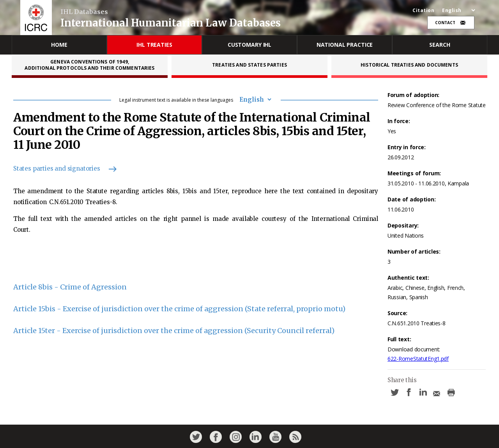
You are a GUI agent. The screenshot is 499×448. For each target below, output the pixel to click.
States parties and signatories (61, 168)
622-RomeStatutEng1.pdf (418, 359)
